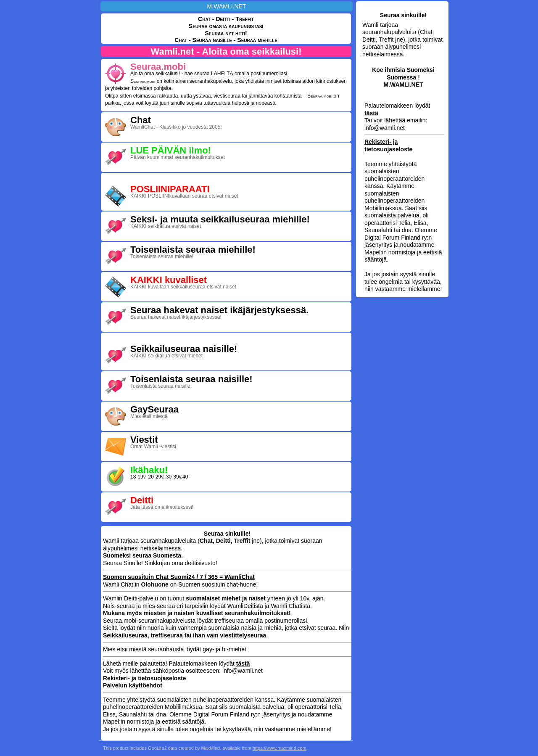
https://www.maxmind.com (280, 748)
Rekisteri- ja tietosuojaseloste (388, 145)
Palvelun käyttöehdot (133, 685)
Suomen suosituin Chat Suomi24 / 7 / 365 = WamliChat (179, 577)
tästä (371, 113)
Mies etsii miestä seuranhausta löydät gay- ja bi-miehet (175, 649)
